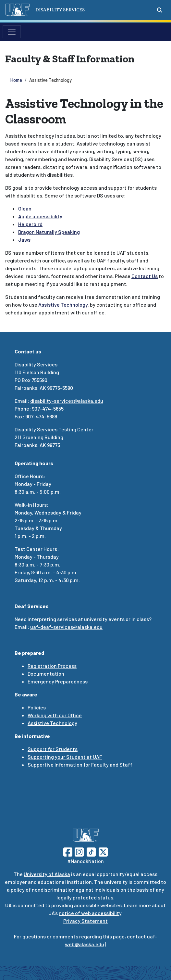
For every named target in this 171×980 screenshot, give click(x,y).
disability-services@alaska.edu (67, 401)
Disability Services (36, 364)
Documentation (46, 674)
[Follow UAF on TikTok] (91, 851)
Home (16, 80)
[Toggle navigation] (12, 32)
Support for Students (53, 749)
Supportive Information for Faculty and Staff (80, 764)
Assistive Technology (52, 723)
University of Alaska (47, 874)
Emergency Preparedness (58, 681)
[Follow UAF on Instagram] (79, 851)
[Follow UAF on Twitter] (103, 851)
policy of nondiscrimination (43, 890)
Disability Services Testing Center (54, 429)
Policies (37, 707)
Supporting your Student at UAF (65, 757)
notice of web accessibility (90, 913)
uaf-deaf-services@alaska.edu (66, 627)
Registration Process (52, 666)
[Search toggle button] (160, 10)
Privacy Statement (85, 921)
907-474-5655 (48, 408)
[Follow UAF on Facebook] (68, 851)
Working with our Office (55, 715)
